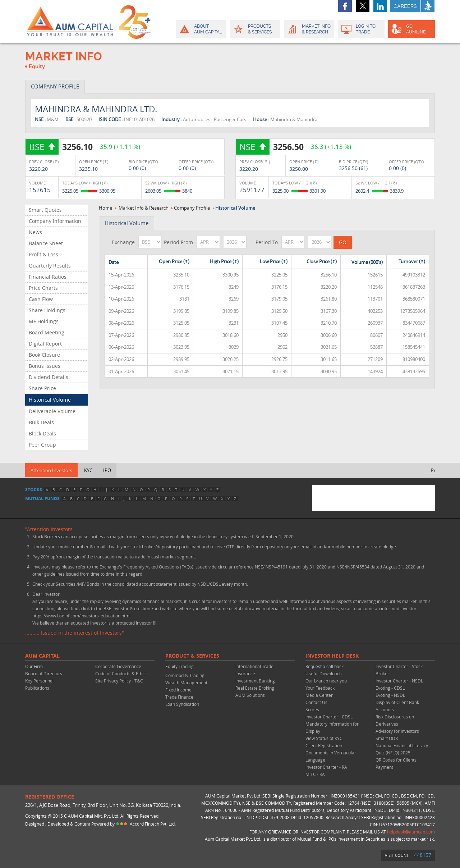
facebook (345, 6)
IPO (107, 470)
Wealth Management (186, 682)
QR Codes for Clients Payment (396, 763)
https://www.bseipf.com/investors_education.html (81, 616)
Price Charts (43, 288)
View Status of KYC (324, 738)
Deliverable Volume (52, 411)
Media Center (319, 695)
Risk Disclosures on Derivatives (395, 720)
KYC (88, 470)
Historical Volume (50, 400)
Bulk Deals (41, 422)
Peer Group (42, 445)
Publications (37, 688)
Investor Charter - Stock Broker (399, 670)
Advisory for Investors (397, 731)
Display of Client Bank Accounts (397, 706)
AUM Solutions (250, 695)
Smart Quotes (45, 210)
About (201, 29)
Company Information (55, 221)
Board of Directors (44, 673)
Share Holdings (47, 310)
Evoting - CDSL (390, 688)
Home (105, 208)
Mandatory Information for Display (332, 727)
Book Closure (44, 355)
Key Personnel (39, 681)
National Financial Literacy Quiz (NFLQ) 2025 (402, 749)
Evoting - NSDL (390, 695)
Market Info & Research (144, 208)
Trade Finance (179, 697)
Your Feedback (320, 688)
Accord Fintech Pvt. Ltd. (153, 824)
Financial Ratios (48, 277)
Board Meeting (47, 332)
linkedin (380, 6)
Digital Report (45, 344)
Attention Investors (51, 470)
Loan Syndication (182, 704)
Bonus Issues (45, 366)
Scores (312, 709)
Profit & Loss (43, 254)
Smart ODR (387, 738)
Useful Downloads (324, 673)
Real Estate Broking (255, 688)
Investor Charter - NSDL (399, 681)
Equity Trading (180, 666)
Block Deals (42, 433)
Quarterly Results (50, 266)
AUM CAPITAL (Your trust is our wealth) (70, 22)
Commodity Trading (185, 675)
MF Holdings (44, 321)
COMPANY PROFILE (55, 86)
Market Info (309, 29)
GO (411, 29)
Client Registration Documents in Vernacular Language (331, 753)
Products (255, 29)
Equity (37, 67)
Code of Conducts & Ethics (121, 673)
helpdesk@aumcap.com (411, 832)
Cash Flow (41, 299)
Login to (361, 29)
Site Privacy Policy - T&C (119, 681)
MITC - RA (315, 774)
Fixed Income (178, 690)
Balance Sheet (46, 243)
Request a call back (325, 666)
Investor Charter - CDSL (329, 717)
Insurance (245, 673)
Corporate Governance (118, 666)
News (35, 232)
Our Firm (34, 666)
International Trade (254, 666)
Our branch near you (326, 681)
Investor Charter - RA (326, 767)
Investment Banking (255, 681)
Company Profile (192, 208)
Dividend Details (49, 377)
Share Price (42, 388)
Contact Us (316, 702)
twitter (363, 6)
